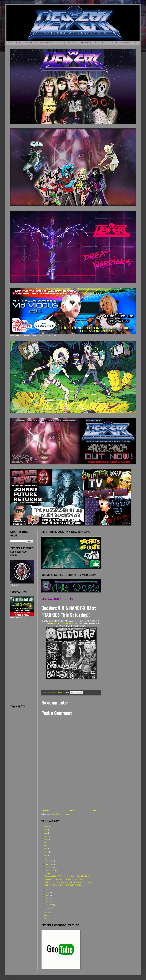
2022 (46, 833)
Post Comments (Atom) (61, 814)
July (47, 889)
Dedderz (52, 693)
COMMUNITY (84, 43)
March (48, 902)
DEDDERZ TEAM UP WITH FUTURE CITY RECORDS (64, 885)
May (47, 896)
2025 (46, 827)
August (49, 874)
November (50, 864)
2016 (46, 852)
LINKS (94, 43)
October (49, 867)
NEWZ (10, 43)
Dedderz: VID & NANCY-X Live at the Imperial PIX (64, 879)
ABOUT (19, 43)
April (48, 899)
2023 (46, 830)
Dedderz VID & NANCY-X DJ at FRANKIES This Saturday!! (67, 876)
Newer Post (46, 810)
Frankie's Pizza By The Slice (62, 624)
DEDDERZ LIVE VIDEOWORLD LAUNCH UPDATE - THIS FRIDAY (69, 882)
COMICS (60, 43)
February (49, 905)
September (50, 870)
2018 (46, 846)
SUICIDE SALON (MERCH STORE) (123, 43)
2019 (46, 843)
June (48, 892)
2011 (46, 918)
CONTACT (104, 43)
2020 (46, 839)
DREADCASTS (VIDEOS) (44, 43)
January (49, 908)
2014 (46, 858)
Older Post (96, 810)
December (50, 861)
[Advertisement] (71, 790)
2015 (46, 855)
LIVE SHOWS (71, 43)
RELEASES (28, 43)
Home (71, 810)
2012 (46, 915)
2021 (46, 836)
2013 (46, 912)
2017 (46, 849)
